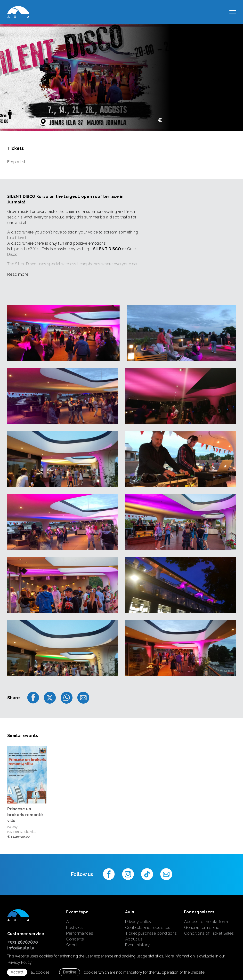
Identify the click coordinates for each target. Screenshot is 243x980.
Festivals (74, 927)
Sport (72, 945)
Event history (137, 945)
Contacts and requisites (148, 927)
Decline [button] (70, 972)
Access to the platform (206, 922)
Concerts (75, 939)
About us (134, 939)
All (69, 922)
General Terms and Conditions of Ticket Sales (209, 930)
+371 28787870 (23, 942)
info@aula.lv (21, 948)
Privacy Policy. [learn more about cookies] (20, 962)
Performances (80, 933)
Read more (18, 274)
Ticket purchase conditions (151, 933)
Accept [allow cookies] (17, 972)
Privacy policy (138, 922)
